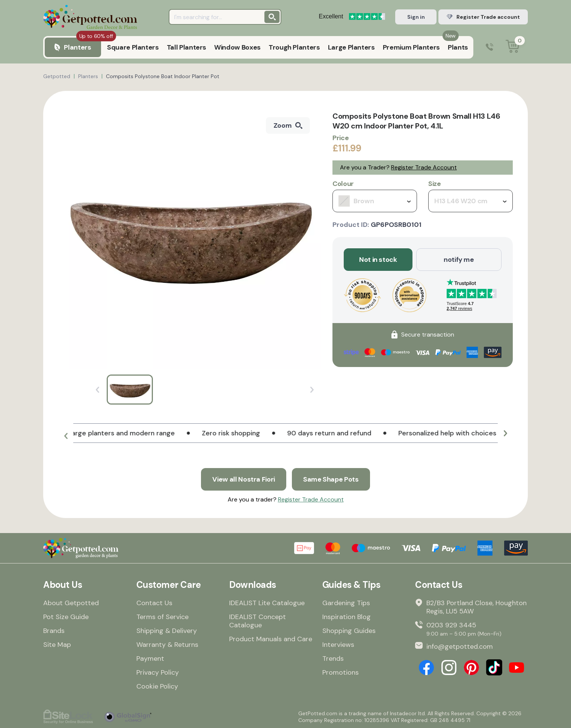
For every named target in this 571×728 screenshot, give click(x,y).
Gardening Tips (346, 603)
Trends (333, 659)
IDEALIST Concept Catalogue (258, 621)
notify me (459, 260)
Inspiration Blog (347, 617)
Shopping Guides (349, 631)
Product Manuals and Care (271, 639)
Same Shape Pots (331, 479)
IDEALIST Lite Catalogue (267, 603)
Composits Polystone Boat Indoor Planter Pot (163, 76)
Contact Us (154, 603)
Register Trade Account (424, 167)
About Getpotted (71, 603)
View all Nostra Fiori (243, 479)
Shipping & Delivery (167, 631)
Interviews (338, 645)
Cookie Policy (157, 686)
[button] (66, 436)
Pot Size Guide (66, 617)
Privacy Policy (158, 672)
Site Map (57, 645)
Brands (54, 631)
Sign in (416, 17)
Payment (150, 659)
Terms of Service (162, 617)
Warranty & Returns (167, 645)
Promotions (341, 672)
